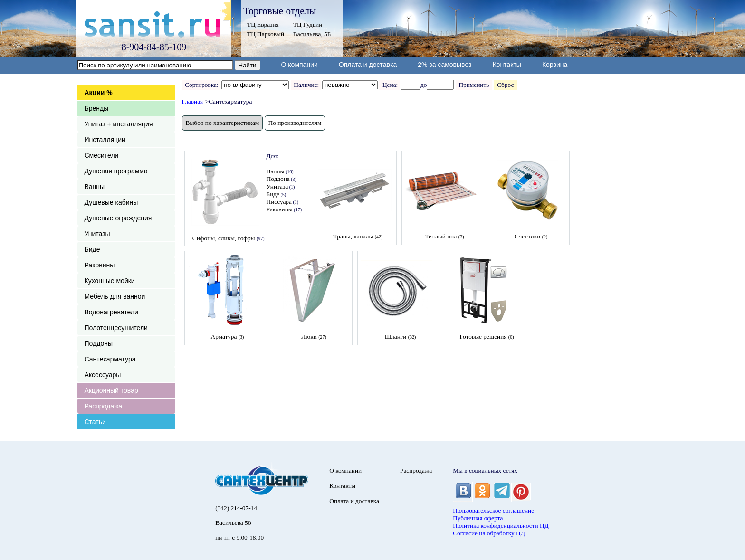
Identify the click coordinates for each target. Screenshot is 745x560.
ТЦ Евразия (263, 24)
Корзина (555, 65)
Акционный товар (111, 390)
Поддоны (99, 343)
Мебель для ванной (115, 296)
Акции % (99, 93)
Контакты (506, 65)
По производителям (295, 123)
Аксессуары (103, 375)
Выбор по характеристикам (223, 123)
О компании (300, 65)
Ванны (95, 187)
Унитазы (97, 234)
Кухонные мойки (110, 281)
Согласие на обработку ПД (489, 533)
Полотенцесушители (116, 328)
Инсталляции (105, 140)
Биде (92, 249)
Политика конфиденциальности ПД (501, 526)
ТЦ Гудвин (308, 24)
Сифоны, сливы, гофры (224, 238)
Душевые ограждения (118, 218)
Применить (474, 85)
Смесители (102, 155)
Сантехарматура (110, 359)
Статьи (95, 422)
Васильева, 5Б (312, 34)
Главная (193, 101)
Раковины (100, 265)
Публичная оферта (478, 518)
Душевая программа (116, 171)
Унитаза (277, 186)
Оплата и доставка (368, 65)
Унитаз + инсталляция (119, 124)
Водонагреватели (111, 312)
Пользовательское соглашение (493, 510)
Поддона (278, 179)
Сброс (505, 85)
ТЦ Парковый (266, 34)
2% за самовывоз (444, 65)
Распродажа (104, 406)
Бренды (97, 108)
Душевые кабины (111, 202)
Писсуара (279, 202)
